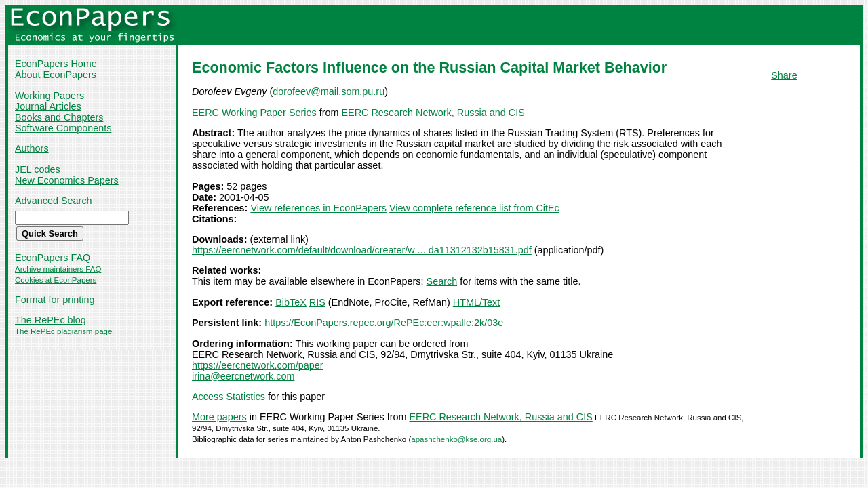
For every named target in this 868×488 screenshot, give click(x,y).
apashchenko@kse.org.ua (456, 439)
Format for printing (55, 300)
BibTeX (291, 302)
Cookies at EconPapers (56, 280)
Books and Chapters (59, 117)
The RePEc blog (51, 320)
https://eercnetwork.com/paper (258, 365)
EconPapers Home (56, 64)
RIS (317, 302)
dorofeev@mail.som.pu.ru (329, 91)
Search (442, 281)
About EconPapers (56, 75)
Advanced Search (54, 201)
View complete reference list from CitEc (474, 208)
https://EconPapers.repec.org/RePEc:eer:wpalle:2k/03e (384, 323)
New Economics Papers (67, 180)
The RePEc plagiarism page (63, 331)
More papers (219, 417)
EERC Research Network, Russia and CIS (433, 113)
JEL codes (38, 169)
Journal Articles (48, 106)
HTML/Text (477, 302)
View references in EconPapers (318, 208)
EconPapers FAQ (53, 258)
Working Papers (50, 96)
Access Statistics (229, 396)
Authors (32, 148)
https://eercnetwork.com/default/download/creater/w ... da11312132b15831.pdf (362, 250)
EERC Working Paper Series (254, 113)
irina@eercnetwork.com (243, 376)
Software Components (63, 128)
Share (784, 75)
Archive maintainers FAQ (58, 269)
